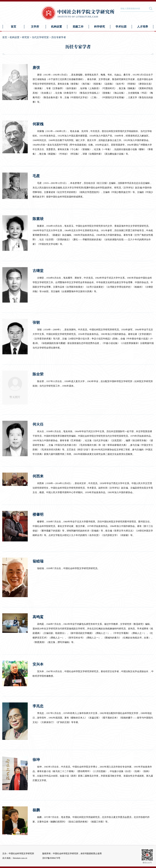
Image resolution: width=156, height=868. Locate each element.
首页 (13, 27)
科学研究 (100, 27)
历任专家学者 (59, 37)
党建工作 (78, 27)
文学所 (35, 27)
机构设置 (56, 27)
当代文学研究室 (40, 37)
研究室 (26, 37)
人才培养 (143, 27)
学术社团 (121, 27)
